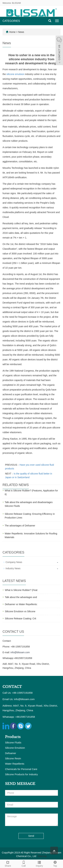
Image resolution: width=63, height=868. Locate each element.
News (21, 32)
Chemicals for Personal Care (21, 769)
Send (31, 836)
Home (12, 32)
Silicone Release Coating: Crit (20, 619)
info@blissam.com (20, 652)
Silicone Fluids (13, 742)
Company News (14, 562)
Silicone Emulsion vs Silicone (20, 611)
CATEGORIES (11, 21)
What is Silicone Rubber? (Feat (21, 590)
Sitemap (42, 856)
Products (13, 737)
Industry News (13, 568)
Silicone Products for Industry (21, 774)
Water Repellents (15, 764)
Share (8, 863)
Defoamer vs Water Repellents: (21, 604)
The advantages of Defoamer (20, 526)
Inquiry (39, 863)
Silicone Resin (13, 758)
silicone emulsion (15, 74)
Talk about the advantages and (21, 597)
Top (55, 863)
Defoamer (11, 753)
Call (24, 863)
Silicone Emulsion (15, 748)
